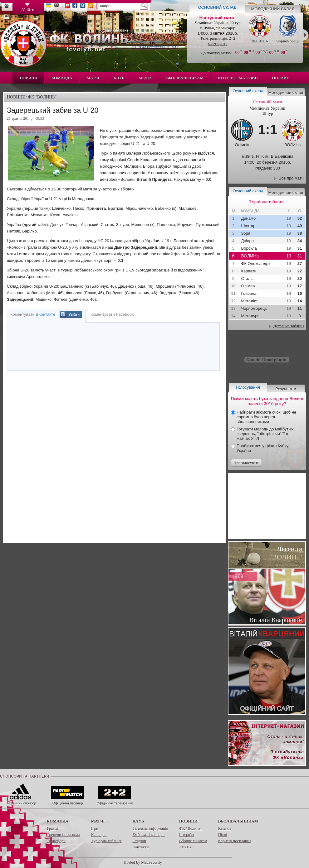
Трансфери (56, 841)
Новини (28, 78)
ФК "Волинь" (191, 828)
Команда (62, 78)
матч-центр (218, 43)
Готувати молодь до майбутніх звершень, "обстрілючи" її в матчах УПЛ (265, 434)
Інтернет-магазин (238, 78)
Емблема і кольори (148, 834)
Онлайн (281, 78)
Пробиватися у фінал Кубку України (262, 448)
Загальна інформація (150, 828)
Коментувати (33, 314)
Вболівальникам (185, 78)
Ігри (95, 828)
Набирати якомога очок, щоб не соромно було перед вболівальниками (266, 417)
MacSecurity (151, 862)
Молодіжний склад (273, 9)
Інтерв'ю (186, 834)
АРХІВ (185, 847)
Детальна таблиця (289, 326)
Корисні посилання (235, 841)
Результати (286, 389)
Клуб (119, 78)
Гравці (52, 828)
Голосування (248, 387)
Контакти (140, 847)
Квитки (225, 828)
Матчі (93, 78)
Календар (99, 834)
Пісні (223, 834)
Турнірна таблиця (106, 841)
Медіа (145, 78)
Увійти (74, 314)
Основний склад (217, 7)
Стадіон (139, 841)
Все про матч (291, 178)
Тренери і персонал (64, 834)
